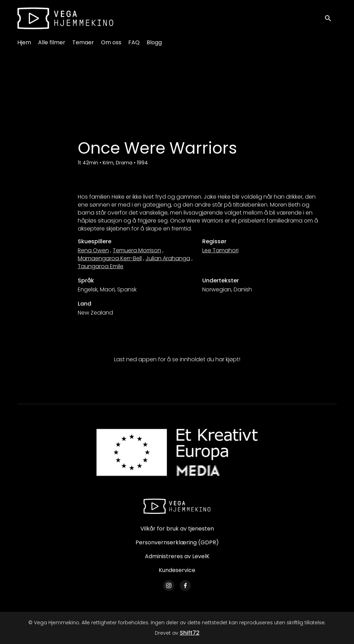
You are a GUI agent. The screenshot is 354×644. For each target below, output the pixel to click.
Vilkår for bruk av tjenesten (177, 529)
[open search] (330, 18)
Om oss (111, 42)
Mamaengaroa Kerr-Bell (110, 258)
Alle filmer (52, 42)
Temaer (83, 42)
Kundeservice (177, 570)
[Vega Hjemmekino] (177, 506)
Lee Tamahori (220, 250)
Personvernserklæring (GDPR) (177, 542)
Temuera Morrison (137, 250)
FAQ (134, 42)
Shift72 (190, 633)
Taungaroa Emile (101, 266)
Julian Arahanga (168, 258)
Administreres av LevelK (177, 556)
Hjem (24, 42)
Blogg (154, 42)
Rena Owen (93, 250)
